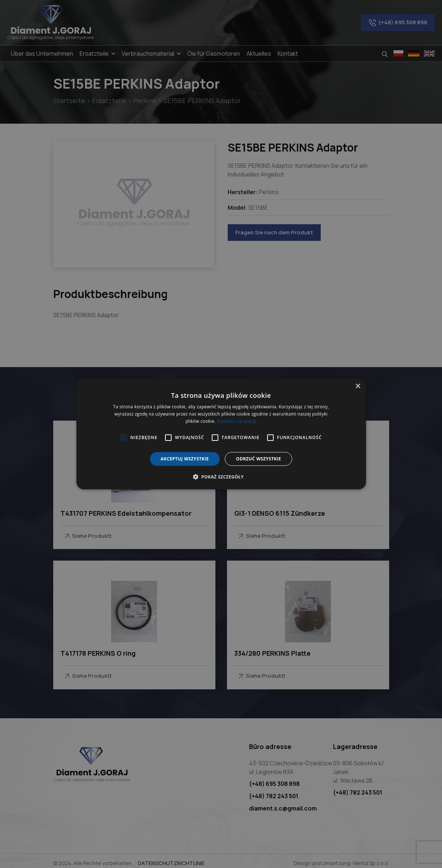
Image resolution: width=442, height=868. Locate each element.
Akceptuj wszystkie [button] (185, 459)
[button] (221, 477)
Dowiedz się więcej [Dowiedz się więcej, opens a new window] (237, 421)
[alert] (221, 434)
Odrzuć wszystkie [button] (258, 459)
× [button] (358, 386)
